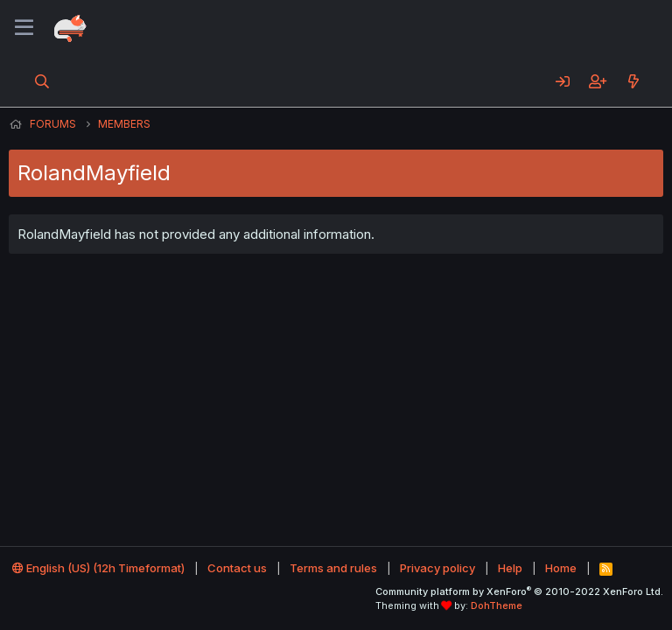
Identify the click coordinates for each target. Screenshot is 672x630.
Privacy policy (437, 568)
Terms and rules (333, 568)
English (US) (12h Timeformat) (98, 568)
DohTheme (497, 605)
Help (510, 568)
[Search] (42, 81)
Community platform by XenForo (519, 591)
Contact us (237, 568)
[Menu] (24, 28)
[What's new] (633, 81)
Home (561, 568)
